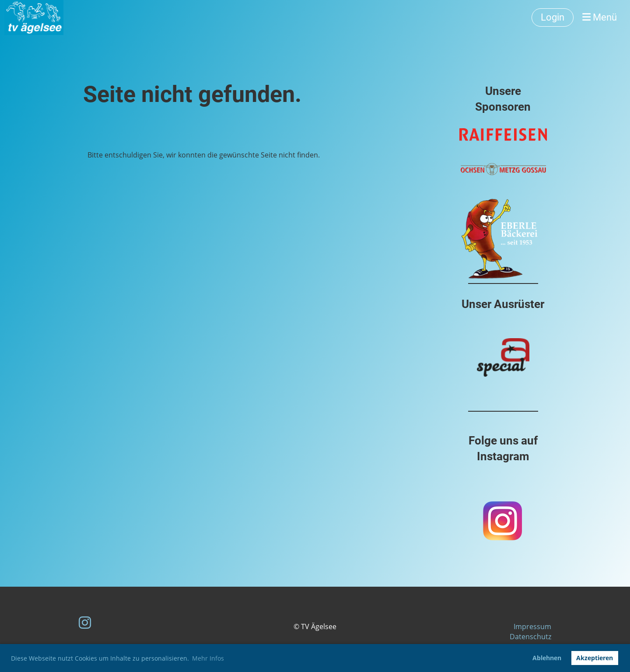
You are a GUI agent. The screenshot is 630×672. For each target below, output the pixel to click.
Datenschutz (530, 637)
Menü (600, 17)
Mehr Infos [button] (208, 658)
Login (553, 17)
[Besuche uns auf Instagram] (85, 622)
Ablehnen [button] (547, 658)
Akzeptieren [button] (595, 658)
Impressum (532, 626)
